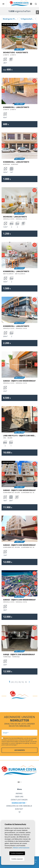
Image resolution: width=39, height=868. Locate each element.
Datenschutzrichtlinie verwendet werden (18, 742)
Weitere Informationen (21, 848)
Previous (3, 36)
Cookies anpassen (17, 859)
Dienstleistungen (19, 800)
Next (36, 36)
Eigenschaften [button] (18, 803)
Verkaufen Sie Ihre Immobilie (19, 806)
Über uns (19, 797)
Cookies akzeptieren (17, 853)
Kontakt (19, 809)
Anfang (19, 793)
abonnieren (20, 750)
